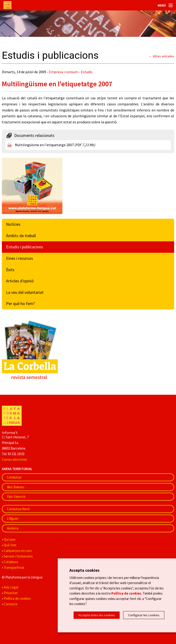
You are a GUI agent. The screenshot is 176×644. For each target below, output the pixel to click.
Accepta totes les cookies (97, 615)
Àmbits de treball (21, 236)
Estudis (87, 72)
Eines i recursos (20, 258)
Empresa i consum (63, 72)
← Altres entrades (161, 56)
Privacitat (11, 593)
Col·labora (11, 562)
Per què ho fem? (20, 303)
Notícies (13, 224)
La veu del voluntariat (25, 292)
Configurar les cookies (144, 615)
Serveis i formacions (18, 556)
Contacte (11, 604)
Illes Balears (16, 487)
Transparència (14, 567)
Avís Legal (11, 587)
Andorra (13, 528)
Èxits (10, 270)
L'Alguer (13, 518)
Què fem (10, 545)
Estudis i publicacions (25, 247)
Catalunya (14, 477)
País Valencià (16, 497)
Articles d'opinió (20, 281)
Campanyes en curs (18, 551)
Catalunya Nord (18, 509)
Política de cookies (17, 598)
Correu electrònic (15, 459)
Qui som (10, 539)
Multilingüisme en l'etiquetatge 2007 (55, 145)
